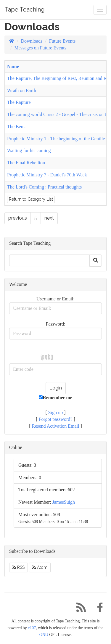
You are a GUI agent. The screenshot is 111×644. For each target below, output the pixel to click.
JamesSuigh (64, 502)
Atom (40, 567)
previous (18, 218)
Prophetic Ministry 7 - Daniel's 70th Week (47, 175)
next (49, 218)
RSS (18, 567)
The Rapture (19, 102)
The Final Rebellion (26, 163)
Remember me (55, 398)
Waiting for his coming (29, 150)
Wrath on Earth (22, 90)
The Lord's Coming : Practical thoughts (44, 187)
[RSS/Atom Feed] (79, 609)
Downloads (32, 41)
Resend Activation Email (56, 426)
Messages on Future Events (40, 48)
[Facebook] (98, 609)
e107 (32, 628)
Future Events (62, 41)
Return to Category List (31, 199)
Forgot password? (56, 419)
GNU (44, 635)
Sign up (55, 412)
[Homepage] (12, 41)
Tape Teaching (25, 9)
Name (13, 66)
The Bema (17, 127)
